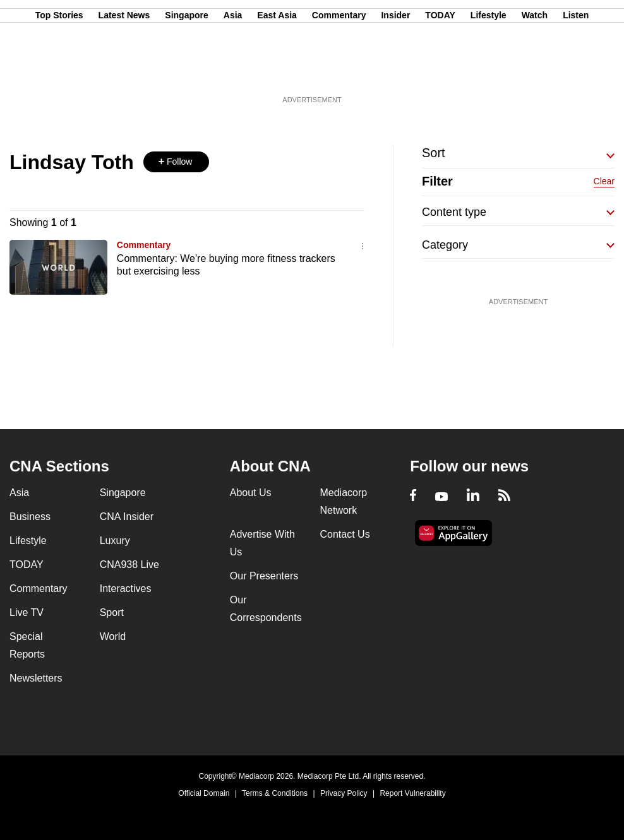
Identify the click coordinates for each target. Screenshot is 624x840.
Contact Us (345, 534)
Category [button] (445, 245)
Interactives (126, 589)
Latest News (124, 71)
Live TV (27, 612)
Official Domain (204, 793)
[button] (176, 162)
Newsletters (36, 678)
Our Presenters (264, 576)
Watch (535, 71)
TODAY (440, 71)
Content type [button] (454, 212)
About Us (251, 493)
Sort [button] (434, 153)
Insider (395, 71)
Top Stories (59, 71)
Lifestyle (489, 71)
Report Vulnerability (412, 793)
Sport (112, 612)
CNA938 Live (129, 565)
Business (30, 517)
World (113, 636)
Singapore (186, 71)
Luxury (115, 541)
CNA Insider (127, 517)
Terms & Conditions (275, 793)
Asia (233, 71)
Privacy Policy (344, 793)
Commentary (339, 71)
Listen (576, 71)
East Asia (277, 71)
